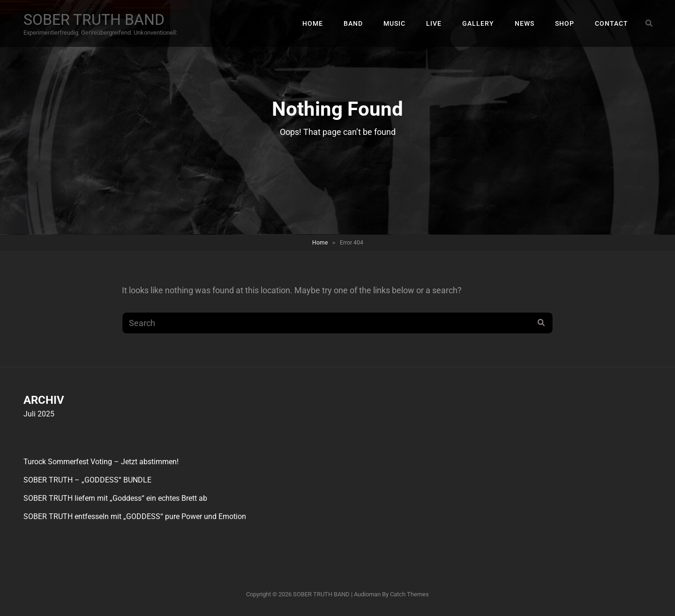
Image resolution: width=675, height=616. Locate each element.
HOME (313, 23)
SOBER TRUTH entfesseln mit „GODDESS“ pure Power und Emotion (135, 516)
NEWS (525, 23)
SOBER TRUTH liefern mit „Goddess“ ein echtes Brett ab (115, 498)
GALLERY (478, 23)
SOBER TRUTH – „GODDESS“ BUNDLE (87, 480)
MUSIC (394, 23)
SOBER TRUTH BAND (94, 20)
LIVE (434, 23)
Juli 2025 (39, 414)
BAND (353, 23)
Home (320, 243)
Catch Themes (409, 594)
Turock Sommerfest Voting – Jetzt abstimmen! (101, 462)
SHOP (565, 23)
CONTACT (611, 23)
